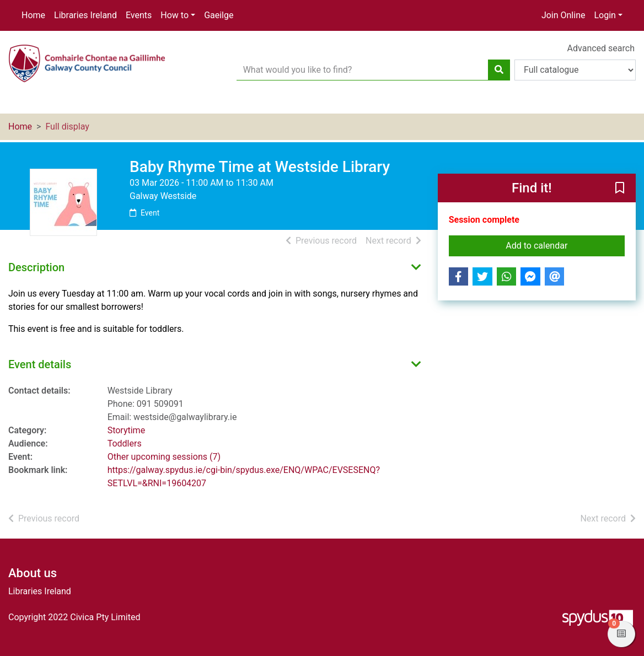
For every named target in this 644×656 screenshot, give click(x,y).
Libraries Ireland (85, 15)
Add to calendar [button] (565, 245)
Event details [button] (40, 364)
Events (139, 15)
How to (175, 15)
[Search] (499, 70)
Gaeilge (219, 15)
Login (605, 15)
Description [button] (36, 267)
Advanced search (601, 48)
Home (33, 15)
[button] (620, 189)
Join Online (563, 15)
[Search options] (575, 70)
